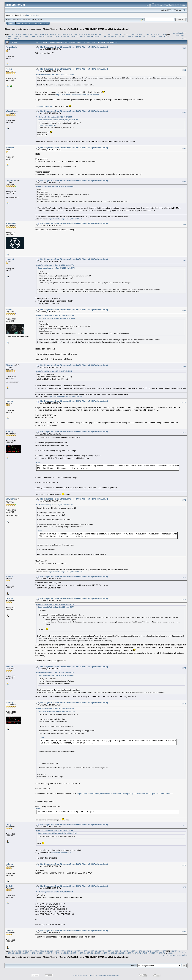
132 (13, 37)
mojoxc (9, 401)
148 (68, 37)
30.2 (34, 20)
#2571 (184, 433)
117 (127, 35)
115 (120, 35)
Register (39, 23)
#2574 (184, 599)
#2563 (184, 112)
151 (78, 37)
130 (6, 37)
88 (39, 35)
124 (151, 35)
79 (16, 35)
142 (47, 37)
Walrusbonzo (12, 111)
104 (82, 35)
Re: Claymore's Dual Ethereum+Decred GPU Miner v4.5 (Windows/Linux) (74, 47)
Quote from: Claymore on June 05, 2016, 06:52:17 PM (55, 265)
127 (161, 35)
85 (31, 35)
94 (53, 35)
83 (26, 35)
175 (160, 37)
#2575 (184, 668)
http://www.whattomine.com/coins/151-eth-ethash (78, 95)
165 (126, 37)
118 (130, 35)
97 (61, 35)
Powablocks (12, 47)
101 (72, 35)
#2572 (184, 500)
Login (31, 23)
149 (71, 37)
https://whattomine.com (44, 106)
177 (167, 37)
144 (54, 37)
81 (21, 35)
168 (136, 37)
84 (29, 35)
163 (119, 37)
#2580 (184, 932)
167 (133, 37)
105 (86, 35)
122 (144, 35)
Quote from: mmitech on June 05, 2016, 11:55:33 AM (55, 75)
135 (23, 37)
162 (116, 37)
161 (112, 37)
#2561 (184, 48)
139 (37, 37)
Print (184, 38)
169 (140, 37)
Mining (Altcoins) (50, 29)
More (46, 23)
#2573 (184, 578)
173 (154, 37)
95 (56, 35)
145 (57, 37)
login (28, 15)
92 (48, 35)
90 (43, 35)
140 (40, 37)
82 (24, 35)
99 (65, 35)
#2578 (184, 865)
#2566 (184, 225)
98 (63, 35)
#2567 (184, 260)
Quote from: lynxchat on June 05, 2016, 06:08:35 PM (55, 187)
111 (106, 35)
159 (105, 37)
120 (137, 35)
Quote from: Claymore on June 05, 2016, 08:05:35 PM (55, 673)
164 (123, 37)
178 (6, 38)
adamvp (10, 431)
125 (154, 35)
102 (75, 35)
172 (150, 37)
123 (147, 35)
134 (20, 37)
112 (110, 35)
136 (27, 37)
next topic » (182, 35)
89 (41, 35)
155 (92, 37)
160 (109, 37)
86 (34, 35)
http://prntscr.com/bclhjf (48, 125)
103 (79, 35)
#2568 (184, 311)
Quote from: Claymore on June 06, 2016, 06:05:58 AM (55, 709)
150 (75, 37)
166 (130, 37)
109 (99, 35)
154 (88, 37)
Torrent (39, 20)
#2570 (184, 402)
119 (134, 35)
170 (143, 37)
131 (9, 37)
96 (58, 35)
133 (16, 37)
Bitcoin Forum (11, 29)
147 (64, 37)
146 (61, 37)
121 (140, 35)
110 (103, 35)
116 (123, 35)
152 (82, 37)
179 (9, 38)
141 (44, 37)
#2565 (184, 182)
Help (18, 23)
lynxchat (10, 148)
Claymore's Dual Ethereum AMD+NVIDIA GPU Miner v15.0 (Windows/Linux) (94, 29)
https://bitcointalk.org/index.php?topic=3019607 (66, 219)
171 (147, 37)
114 (116, 35)
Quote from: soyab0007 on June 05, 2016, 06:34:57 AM (58, 833)
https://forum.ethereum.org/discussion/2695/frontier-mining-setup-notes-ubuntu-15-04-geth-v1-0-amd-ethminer (125, 794)
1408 (15, 38)
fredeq (9, 69)
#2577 (184, 826)
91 (46, 35)
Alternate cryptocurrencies (30, 29)
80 (19, 35)
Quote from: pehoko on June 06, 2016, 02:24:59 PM (55, 892)
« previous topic (180, 33)
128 (164, 35)
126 (158, 35)
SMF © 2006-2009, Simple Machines (106, 975)
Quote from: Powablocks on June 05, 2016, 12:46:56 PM (58, 120)
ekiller (9, 310)
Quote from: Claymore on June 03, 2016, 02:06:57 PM (55, 604)
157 (99, 37)
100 (68, 35)
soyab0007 (11, 223)
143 (51, 37)
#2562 (184, 70)
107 (92, 35)
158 (102, 37)
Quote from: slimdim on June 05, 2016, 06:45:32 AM (55, 830)
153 (85, 37)
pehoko (9, 667)
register (35, 15)
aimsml (9, 576)
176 (164, 37)
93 (51, 35)
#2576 (184, 704)
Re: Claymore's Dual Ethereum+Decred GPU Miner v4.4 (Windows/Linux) (74, 598)
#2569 (184, 366)
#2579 (184, 887)
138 (33, 37)
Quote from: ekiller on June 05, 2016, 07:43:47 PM (54, 371)
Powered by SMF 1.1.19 (82, 975)
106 (89, 35)
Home (11, 23)
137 (30, 37)
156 (95, 37)
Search (25, 23)
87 (36, 35)
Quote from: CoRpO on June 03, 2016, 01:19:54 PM (56, 607)
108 (96, 35)
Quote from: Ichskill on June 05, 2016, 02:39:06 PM (54, 117)
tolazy (9, 824)
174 (157, 37)
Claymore (10, 180)
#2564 (184, 149)
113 (113, 35)
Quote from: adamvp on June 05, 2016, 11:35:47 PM (55, 505)
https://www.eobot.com (61, 853)
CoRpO (9, 598)
